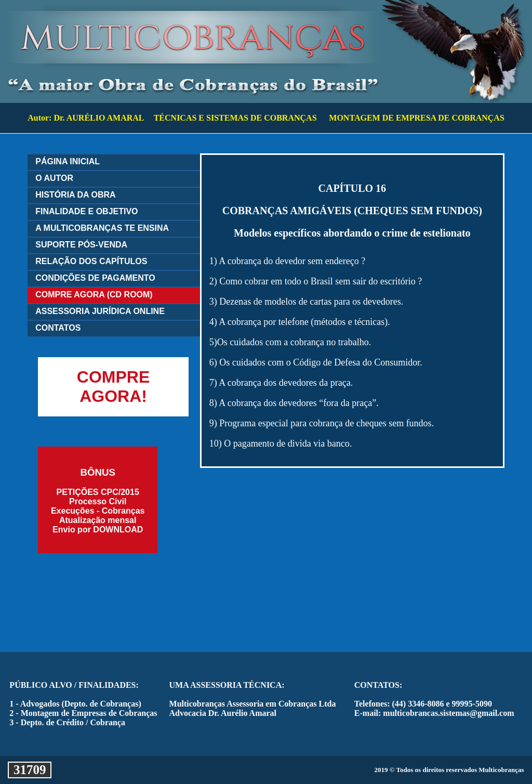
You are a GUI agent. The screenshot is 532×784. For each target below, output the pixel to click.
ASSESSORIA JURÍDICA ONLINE (100, 311)
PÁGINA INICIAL (68, 161)
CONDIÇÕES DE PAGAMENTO (95, 278)
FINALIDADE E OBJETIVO (87, 211)
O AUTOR (54, 178)
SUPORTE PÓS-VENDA (81, 245)
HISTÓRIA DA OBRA (75, 195)
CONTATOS (58, 328)
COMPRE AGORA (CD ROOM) (94, 295)
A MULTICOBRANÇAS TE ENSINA (102, 228)
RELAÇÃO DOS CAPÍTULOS (91, 261)
